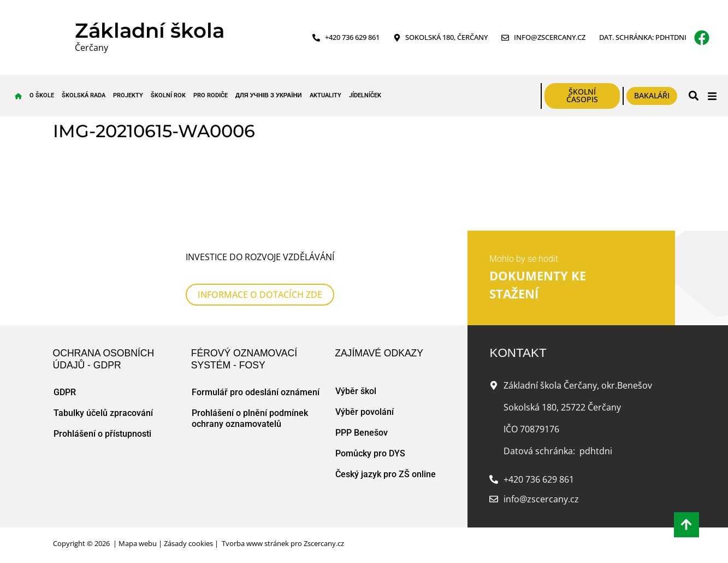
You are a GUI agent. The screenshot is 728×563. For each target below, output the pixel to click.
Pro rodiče (211, 95)
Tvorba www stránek (255, 543)
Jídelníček (365, 95)
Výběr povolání (365, 412)
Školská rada (84, 95)
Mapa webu (138, 543)
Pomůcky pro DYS (370, 453)
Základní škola (150, 30)
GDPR (65, 392)
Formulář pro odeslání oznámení (256, 392)
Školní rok (168, 95)
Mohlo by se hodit (524, 259)
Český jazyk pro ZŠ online (386, 474)
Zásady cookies (188, 543)
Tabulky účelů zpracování (103, 413)
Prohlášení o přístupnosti (102, 434)
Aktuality (325, 95)
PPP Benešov (362, 433)
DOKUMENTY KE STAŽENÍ (538, 285)
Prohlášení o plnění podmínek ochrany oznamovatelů (250, 418)
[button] (693, 96)
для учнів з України (269, 95)
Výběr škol (356, 391)
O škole (42, 95)
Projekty (128, 95)
